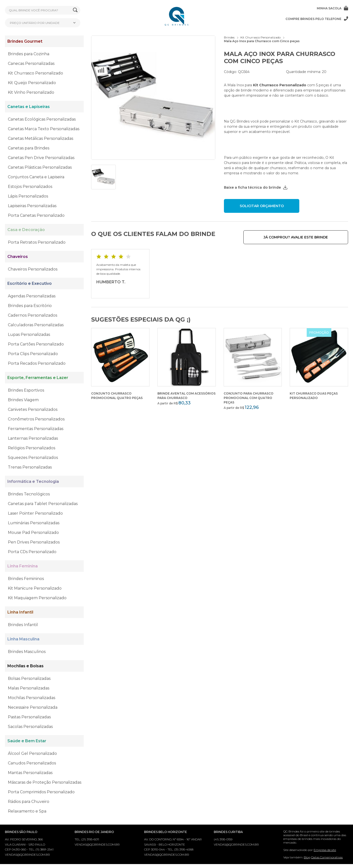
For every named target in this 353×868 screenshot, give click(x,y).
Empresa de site (325, 850)
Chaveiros (18, 257)
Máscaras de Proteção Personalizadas (45, 782)
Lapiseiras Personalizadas (32, 206)
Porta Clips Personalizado (33, 354)
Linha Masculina (23, 639)
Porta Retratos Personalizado (37, 242)
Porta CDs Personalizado (32, 552)
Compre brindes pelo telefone (317, 19)
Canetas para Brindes (29, 148)
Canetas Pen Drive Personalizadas (41, 158)
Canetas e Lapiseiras (29, 107)
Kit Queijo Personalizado (32, 83)
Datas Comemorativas (327, 857)
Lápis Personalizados (28, 196)
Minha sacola (332, 8)
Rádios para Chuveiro (29, 802)
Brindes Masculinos (27, 652)
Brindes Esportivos (26, 390)
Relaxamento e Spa (27, 811)
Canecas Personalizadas (31, 63)
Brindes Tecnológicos (29, 494)
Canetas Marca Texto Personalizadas (44, 129)
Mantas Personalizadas (30, 773)
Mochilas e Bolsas (25, 666)
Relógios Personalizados (32, 448)
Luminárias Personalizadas (34, 523)
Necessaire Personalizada (33, 707)
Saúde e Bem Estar (27, 741)
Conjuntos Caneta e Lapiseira (36, 177)
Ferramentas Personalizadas (36, 429)
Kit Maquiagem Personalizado (37, 598)
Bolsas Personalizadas (29, 678)
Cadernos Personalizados (33, 315)
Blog (307, 857)
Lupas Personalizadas (29, 335)
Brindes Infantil (23, 625)
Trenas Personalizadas (30, 467)
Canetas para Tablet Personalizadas (43, 504)
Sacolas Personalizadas (30, 727)
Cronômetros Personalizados (36, 419)
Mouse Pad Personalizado (33, 533)
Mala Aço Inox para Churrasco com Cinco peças (262, 41)
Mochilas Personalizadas (32, 698)
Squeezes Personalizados (33, 458)
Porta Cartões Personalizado (36, 344)
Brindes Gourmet (25, 41)
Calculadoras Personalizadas (36, 325)
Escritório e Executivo (30, 283)
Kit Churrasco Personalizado (35, 73)
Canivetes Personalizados (33, 409)
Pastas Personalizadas (29, 717)
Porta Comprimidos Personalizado (41, 792)
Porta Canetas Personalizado (36, 215)
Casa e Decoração (26, 230)
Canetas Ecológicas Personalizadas (42, 119)
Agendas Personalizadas (32, 296)
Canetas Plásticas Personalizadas (40, 167)
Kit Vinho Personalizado (31, 92)
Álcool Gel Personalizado (32, 753)
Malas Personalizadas (29, 688)
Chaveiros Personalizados (33, 269)
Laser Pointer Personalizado (35, 513)
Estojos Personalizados (30, 187)
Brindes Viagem (23, 400)
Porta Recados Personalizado (37, 363)
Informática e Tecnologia (33, 481)
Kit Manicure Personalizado (35, 588)
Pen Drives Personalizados (34, 542)
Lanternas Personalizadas (33, 438)
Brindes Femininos (26, 579)
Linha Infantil (20, 612)
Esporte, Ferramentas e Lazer (38, 378)
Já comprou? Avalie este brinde (311, 237)
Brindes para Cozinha (29, 54)
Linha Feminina (23, 566)
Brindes (229, 37)
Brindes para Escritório (30, 306)
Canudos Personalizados (32, 763)
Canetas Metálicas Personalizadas (41, 138)
